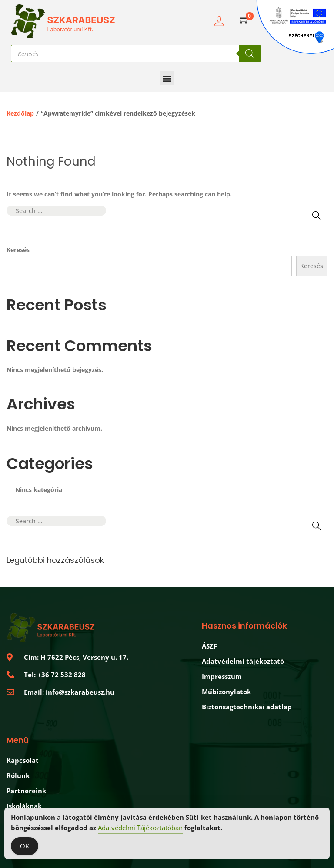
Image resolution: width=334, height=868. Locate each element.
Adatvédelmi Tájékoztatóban (140, 828)
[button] (167, 78)
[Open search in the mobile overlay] (136, 53)
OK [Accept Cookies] (25, 846)
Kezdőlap (20, 113)
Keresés (18, 250)
